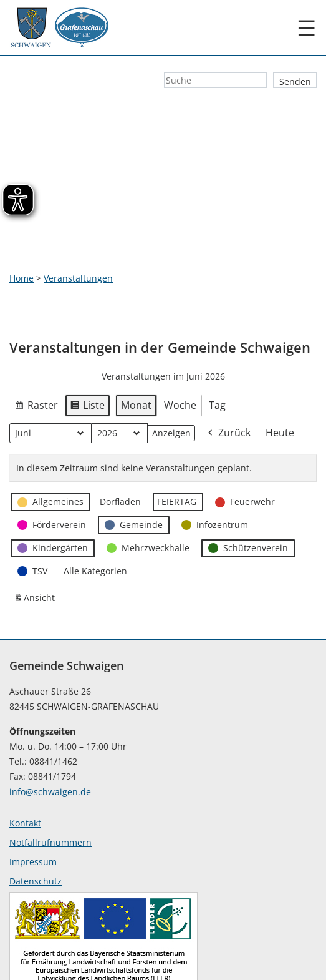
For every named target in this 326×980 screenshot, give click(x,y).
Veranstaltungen (78, 230)
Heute (280, 385)
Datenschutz (36, 833)
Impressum (33, 814)
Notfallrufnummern (50, 794)
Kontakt (25, 775)
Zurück (228, 385)
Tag (217, 358)
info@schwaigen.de (50, 744)
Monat (136, 358)
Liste (87, 360)
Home (22, 230)
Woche (180, 358)
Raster (36, 360)
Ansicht (36, 553)
